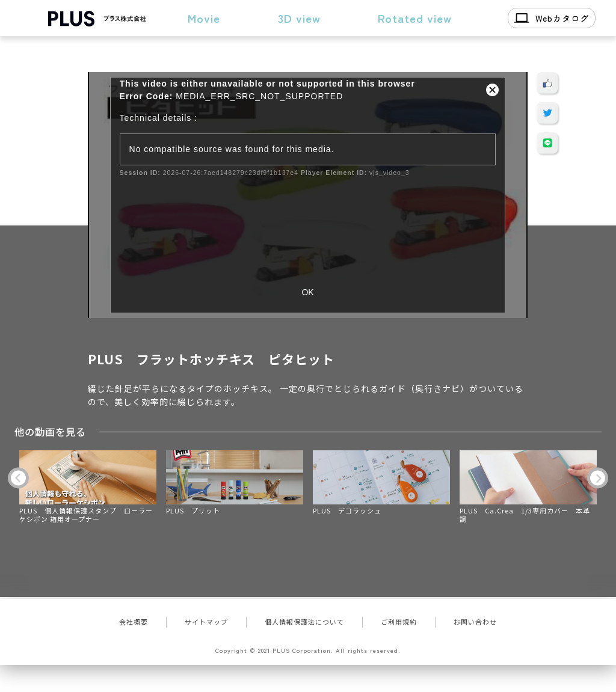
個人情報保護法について (304, 622)
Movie (204, 18)
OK (307, 292)
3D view (299, 18)
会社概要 (134, 622)
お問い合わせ (475, 622)
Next (598, 478)
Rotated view (415, 18)
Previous (18, 478)
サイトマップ (206, 622)
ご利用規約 (399, 622)
